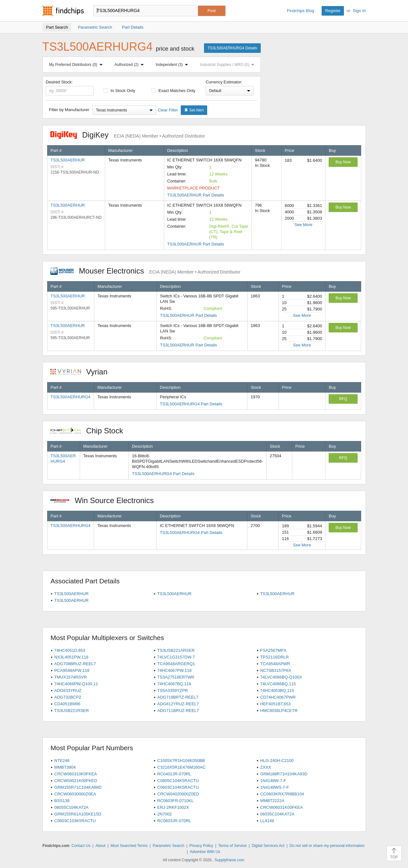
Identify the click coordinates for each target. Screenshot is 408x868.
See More (303, 225)
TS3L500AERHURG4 (71, 397)
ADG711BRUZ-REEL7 (178, 711)
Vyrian (82, 372)
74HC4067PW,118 (174, 670)
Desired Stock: (70, 88)
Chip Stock (90, 431)
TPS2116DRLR (274, 657)
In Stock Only (119, 91)
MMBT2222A (272, 801)
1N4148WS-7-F (274, 787)
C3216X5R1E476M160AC (181, 767)
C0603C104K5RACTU (178, 787)
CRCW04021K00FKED (76, 781)
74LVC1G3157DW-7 (176, 657)
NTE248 (62, 761)
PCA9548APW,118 (72, 670)
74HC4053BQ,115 (277, 690)
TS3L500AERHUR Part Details (196, 195)
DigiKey (128, 135)
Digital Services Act (268, 846)
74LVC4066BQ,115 (278, 684)
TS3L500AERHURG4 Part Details (191, 404)
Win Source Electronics (105, 500)
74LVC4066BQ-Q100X (281, 677)
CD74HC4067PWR (278, 697)
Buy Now (343, 162)
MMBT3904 (65, 767)
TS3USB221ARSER (176, 650)
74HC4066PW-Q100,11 (76, 684)
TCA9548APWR (275, 664)
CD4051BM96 (67, 704)
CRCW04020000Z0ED (178, 794)
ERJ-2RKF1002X (173, 807)
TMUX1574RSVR (70, 677)
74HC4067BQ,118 (174, 684)
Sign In (359, 11)
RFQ (343, 399)
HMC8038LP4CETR (279, 711)
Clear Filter (168, 110)
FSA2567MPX (273, 650)
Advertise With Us (205, 852)
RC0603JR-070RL (174, 821)
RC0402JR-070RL (174, 774)
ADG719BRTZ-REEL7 (178, 697)
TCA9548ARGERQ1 (176, 664)
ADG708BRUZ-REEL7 (75, 664)
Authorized (130, 65)
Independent (173, 65)
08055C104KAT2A (71, 807)
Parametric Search (168, 846)
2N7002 (164, 814)
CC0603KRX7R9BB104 (282, 794)
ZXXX (266, 767)
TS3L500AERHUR (68, 160)
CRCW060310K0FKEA (76, 774)
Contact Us (81, 846)
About (100, 846)
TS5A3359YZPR (172, 690)
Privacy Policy (201, 846)
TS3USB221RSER (71, 711)
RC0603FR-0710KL (175, 801)
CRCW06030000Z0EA (75, 794)
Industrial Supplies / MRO (228, 65)
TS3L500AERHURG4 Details (232, 48)
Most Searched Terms (129, 846)
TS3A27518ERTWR (176, 677)
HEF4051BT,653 (275, 704)
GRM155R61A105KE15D (78, 814)
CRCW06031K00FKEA (281, 807)
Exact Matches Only (173, 91)
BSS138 (62, 801)
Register (333, 11)
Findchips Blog (300, 11)
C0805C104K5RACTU (178, 781)
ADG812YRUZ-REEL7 (178, 704)
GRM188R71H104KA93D (284, 774)
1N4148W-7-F (273, 781)
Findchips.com (63, 11)
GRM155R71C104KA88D (78, 787)
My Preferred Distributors (77, 65)
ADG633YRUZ (68, 690)
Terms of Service (233, 846)
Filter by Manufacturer (69, 110)
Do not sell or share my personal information (327, 846)
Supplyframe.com (229, 860)
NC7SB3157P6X (276, 670)
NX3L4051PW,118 (71, 657)
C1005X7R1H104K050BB (181, 761)
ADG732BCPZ (68, 697)
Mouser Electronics (146, 271)
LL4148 (267, 821)
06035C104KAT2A (277, 814)
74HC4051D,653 (70, 650)
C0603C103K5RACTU (75, 821)
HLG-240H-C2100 (277, 761)
